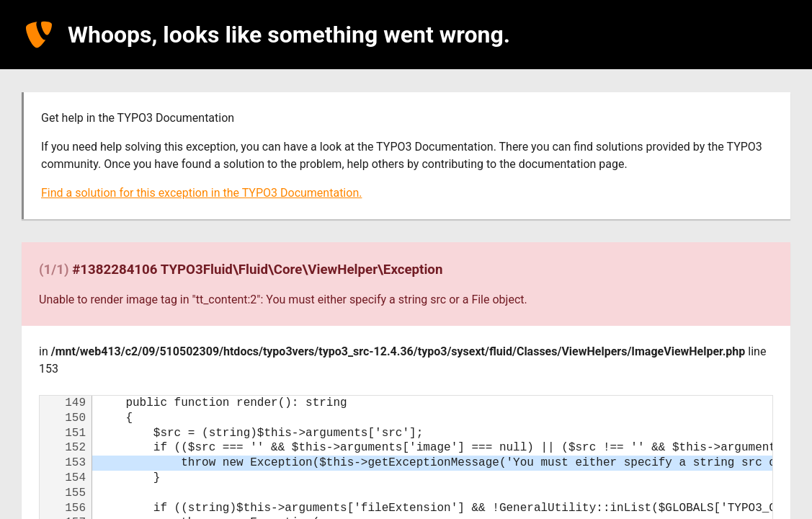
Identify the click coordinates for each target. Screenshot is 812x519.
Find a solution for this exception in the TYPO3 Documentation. (201, 193)
